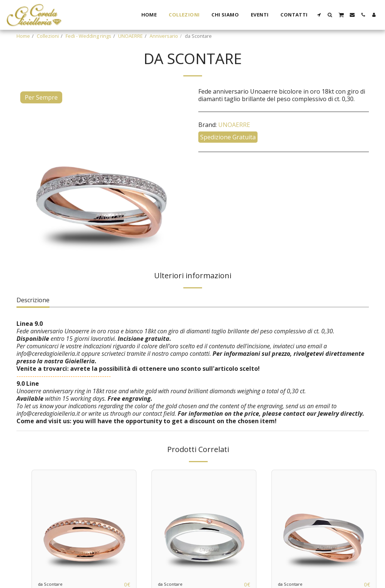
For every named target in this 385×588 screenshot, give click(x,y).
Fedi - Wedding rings (88, 36)
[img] (84, 522)
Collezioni (48, 36)
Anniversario (164, 36)
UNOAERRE (130, 36)
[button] (319, 15)
